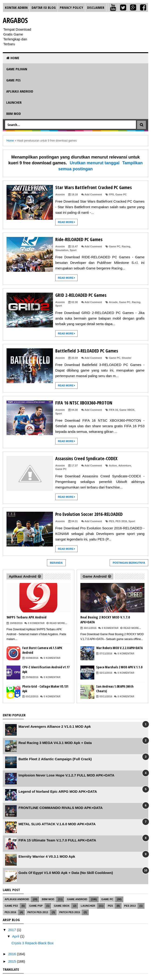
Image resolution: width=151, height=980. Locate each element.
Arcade (113, 302)
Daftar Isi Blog (44, 7)
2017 (13, 930)
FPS (111, 194)
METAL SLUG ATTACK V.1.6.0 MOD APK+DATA (57, 824)
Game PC (121, 194)
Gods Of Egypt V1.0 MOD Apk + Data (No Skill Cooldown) (66, 873)
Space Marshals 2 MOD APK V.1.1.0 (119, 667)
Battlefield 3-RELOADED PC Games (87, 351)
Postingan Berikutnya (129, 563)
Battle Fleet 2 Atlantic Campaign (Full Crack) (55, 759)
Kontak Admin (16, 7)
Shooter (127, 358)
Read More (66, 222)
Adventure (125, 466)
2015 (13, 961)
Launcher (14, 102)
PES (112, 521)
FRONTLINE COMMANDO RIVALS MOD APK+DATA (61, 808)
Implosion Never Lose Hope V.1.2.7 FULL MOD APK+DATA (67, 775)
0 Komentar (36, 623)
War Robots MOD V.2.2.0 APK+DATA (119, 648)
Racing (126, 246)
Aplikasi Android (20, 91)
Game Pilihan (17, 69)
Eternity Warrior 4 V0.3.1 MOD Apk (47, 856)
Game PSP (36, 906)
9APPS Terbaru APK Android (26, 617)
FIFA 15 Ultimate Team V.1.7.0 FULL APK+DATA (57, 840)
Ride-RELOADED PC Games (79, 239)
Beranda (56, 563)
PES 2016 (121, 521)
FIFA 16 (113, 410)
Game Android (95, 576)
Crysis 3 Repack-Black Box (33, 943)
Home (13, 58)
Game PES (13, 80)
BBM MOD (14, 113)
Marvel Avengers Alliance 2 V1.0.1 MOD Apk (55, 726)
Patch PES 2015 (70, 912)
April (16, 936)
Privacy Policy (71, 7)
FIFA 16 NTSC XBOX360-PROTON (84, 403)
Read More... (58, 623)
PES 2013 (130, 906)
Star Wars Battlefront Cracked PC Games (94, 187)
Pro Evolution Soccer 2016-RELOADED (89, 514)
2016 (13, 954)
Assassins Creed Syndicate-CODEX (86, 458)
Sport (73, 250)
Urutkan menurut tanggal (95, 163)
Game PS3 (11, 906)
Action (113, 466)
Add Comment (93, 194)
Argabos (15, 20)
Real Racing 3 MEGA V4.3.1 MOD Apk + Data (55, 743)
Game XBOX (127, 410)
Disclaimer (96, 7)
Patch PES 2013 (38, 912)
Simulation (62, 250)
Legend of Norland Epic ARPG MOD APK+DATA (58, 791)
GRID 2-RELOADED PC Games (81, 295)
